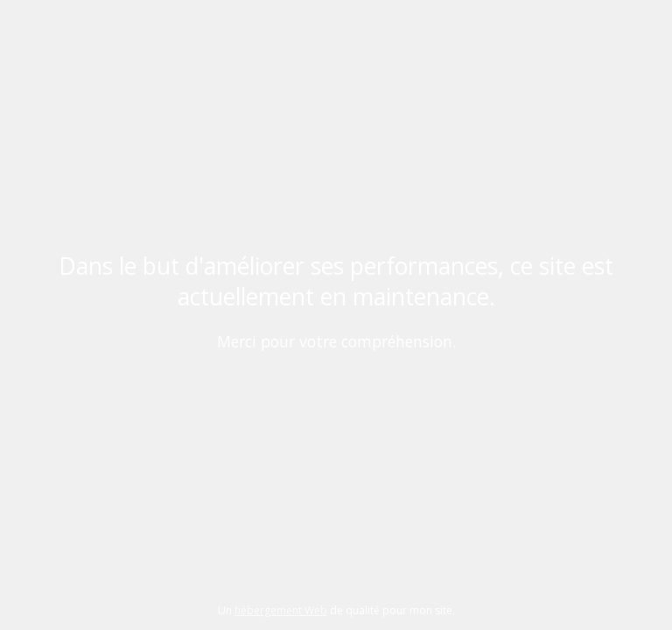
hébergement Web (281, 610)
